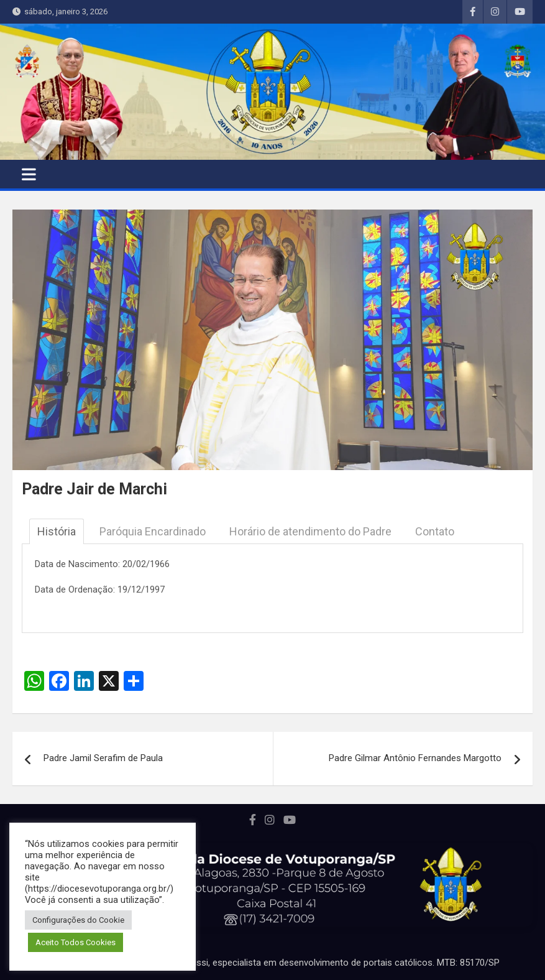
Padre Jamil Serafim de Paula (103, 758)
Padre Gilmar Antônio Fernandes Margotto (415, 758)
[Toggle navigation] (29, 174)
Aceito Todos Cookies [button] (76, 942)
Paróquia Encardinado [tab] (153, 531)
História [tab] (57, 531)
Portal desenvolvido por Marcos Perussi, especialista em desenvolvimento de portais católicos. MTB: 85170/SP (272, 963)
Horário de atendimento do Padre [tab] (310, 531)
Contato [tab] (435, 531)
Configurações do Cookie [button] (78, 920)
